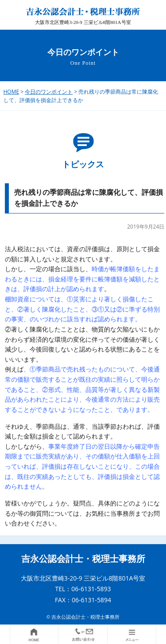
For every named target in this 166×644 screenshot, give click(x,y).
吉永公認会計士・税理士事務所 (83, 559)
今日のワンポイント (49, 92)
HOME (12, 92)
